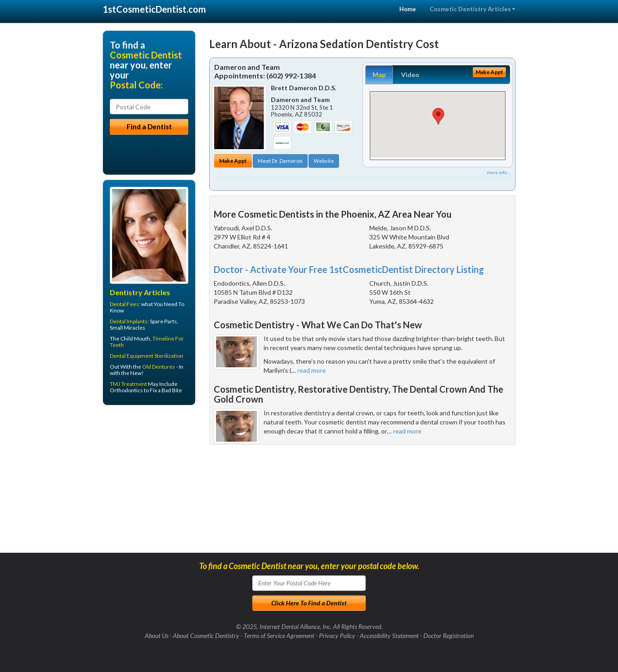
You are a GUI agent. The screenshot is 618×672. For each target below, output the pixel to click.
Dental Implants (129, 321)
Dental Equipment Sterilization (147, 356)
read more (311, 370)
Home (408, 9)
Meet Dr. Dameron (280, 161)
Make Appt (233, 161)
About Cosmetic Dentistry (206, 635)
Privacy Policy (337, 635)
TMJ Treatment (128, 384)
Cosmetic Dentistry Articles (473, 9)
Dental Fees (124, 304)
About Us (157, 635)
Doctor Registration (449, 635)
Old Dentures (159, 367)
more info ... (499, 172)
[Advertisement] (149, 482)
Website (324, 161)
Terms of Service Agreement (279, 635)
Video (410, 75)
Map (379, 75)
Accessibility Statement (389, 635)
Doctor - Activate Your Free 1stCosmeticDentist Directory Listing (349, 269)
